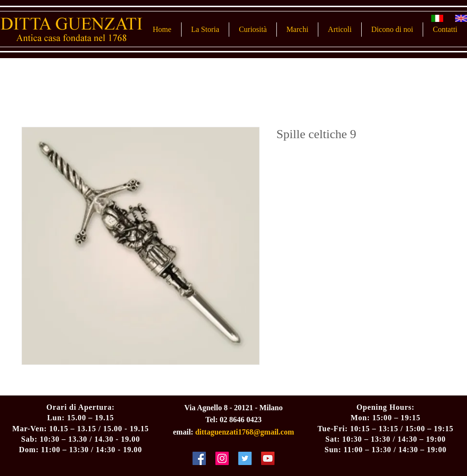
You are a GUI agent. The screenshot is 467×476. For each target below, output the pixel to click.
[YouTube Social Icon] (268, 458)
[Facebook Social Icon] (199, 458)
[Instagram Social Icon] (222, 458)
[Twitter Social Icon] (245, 458)
